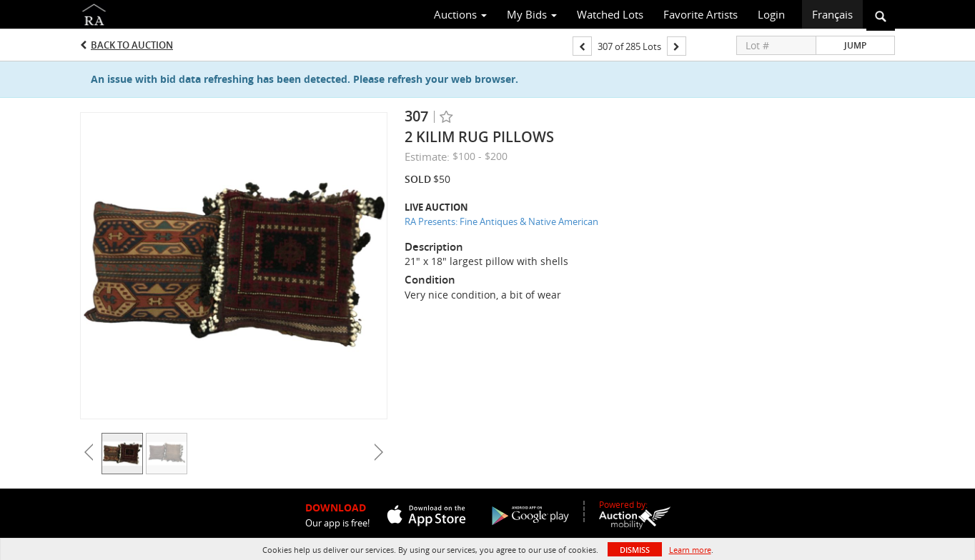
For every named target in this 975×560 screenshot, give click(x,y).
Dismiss (635, 550)
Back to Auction (132, 45)
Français (832, 14)
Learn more (690, 550)
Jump (855, 45)
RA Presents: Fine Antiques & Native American (501, 221)
